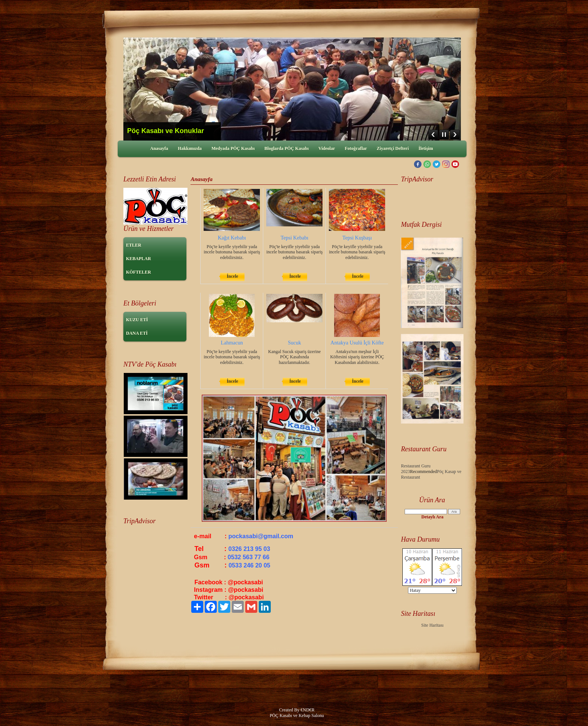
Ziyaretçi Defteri (393, 148)
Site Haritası (432, 625)
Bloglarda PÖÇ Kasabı (286, 148)
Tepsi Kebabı (294, 238)
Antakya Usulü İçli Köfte (357, 343)
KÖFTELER (139, 272)
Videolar (327, 148)
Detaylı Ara (433, 517)
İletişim (426, 148)
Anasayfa (159, 148)
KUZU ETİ (137, 320)
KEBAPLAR (139, 259)
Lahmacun (232, 343)
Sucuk (295, 343)
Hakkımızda (190, 148)
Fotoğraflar (356, 148)
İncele (232, 276)
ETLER (134, 245)
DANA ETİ (137, 333)
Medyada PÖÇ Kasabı (233, 148)
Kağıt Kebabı (232, 238)
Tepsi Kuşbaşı (357, 238)
